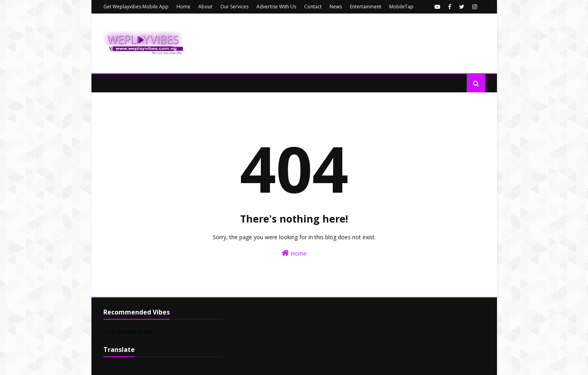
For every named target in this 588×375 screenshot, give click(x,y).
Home (183, 7)
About (205, 7)
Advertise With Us (276, 7)
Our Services (234, 7)
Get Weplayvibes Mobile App (136, 7)
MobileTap (401, 7)
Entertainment (366, 7)
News (336, 7)
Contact (313, 7)
